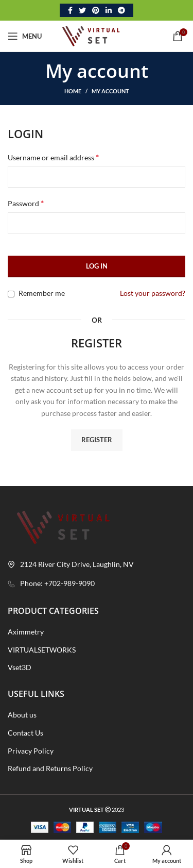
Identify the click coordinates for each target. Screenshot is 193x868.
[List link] (97, 583)
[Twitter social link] (82, 10)
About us (22, 715)
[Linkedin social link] (109, 10)
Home (73, 91)
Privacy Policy (31, 751)
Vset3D (20, 667)
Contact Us (25, 733)
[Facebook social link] (70, 10)
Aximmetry (26, 632)
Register (97, 440)
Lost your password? (153, 293)
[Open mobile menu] (25, 36)
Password (26, 203)
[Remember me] (11, 294)
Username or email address (53, 157)
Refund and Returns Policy (50, 768)
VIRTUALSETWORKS (42, 650)
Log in (97, 266)
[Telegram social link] (121, 10)
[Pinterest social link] (96, 10)
